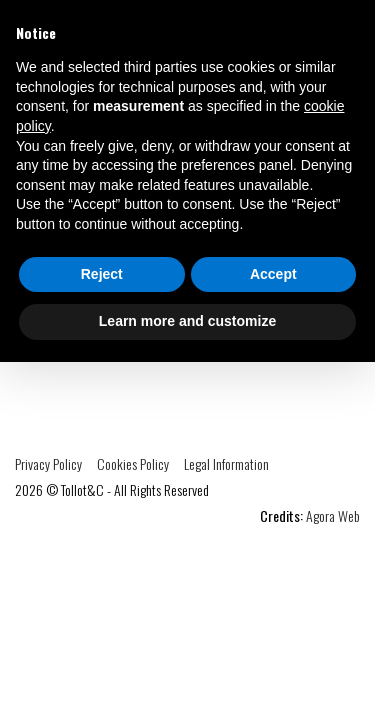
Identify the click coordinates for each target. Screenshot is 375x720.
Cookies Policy (133, 463)
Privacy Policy (48, 463)
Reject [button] (102, 274)
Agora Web (333, 515)
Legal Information (226, 463)
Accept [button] (273, 274)
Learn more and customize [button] (187, 321)
